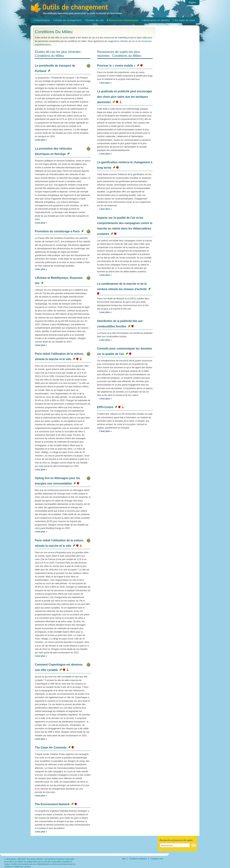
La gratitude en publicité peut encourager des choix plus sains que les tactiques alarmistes (125, 97)
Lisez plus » (41, 140)
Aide (124, 859)
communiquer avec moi (27, 864)
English (192, 3)
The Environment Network (52, 804)
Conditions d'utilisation (138, 859)
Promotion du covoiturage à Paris (57, 231)
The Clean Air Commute (51, 748)
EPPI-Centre (105, 407)
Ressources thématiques (124, 20)
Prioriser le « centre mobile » (116, 66)
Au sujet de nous (185, 20)
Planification (43, 20)
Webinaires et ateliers (157, 20)
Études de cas (95, 20)
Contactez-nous (157, 859)
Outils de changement (82, 9)
